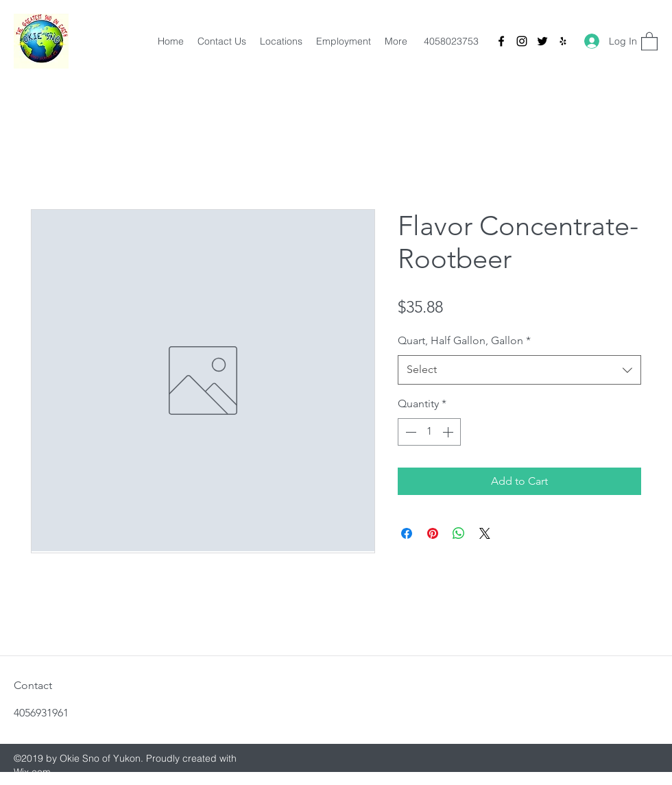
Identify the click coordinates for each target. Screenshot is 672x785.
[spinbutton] (429, 432)
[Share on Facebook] (407, 533)
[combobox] (519, 370)
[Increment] (449, 432)
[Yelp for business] (563, 41)
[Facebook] (501, 41)
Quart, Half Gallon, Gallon (464, 340)
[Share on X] (485, 533)
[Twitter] (542, 41)
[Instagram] (522, 41)
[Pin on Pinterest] (433, 533)
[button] (649, 41)
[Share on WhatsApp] (459, 533)
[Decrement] (409, 432)
